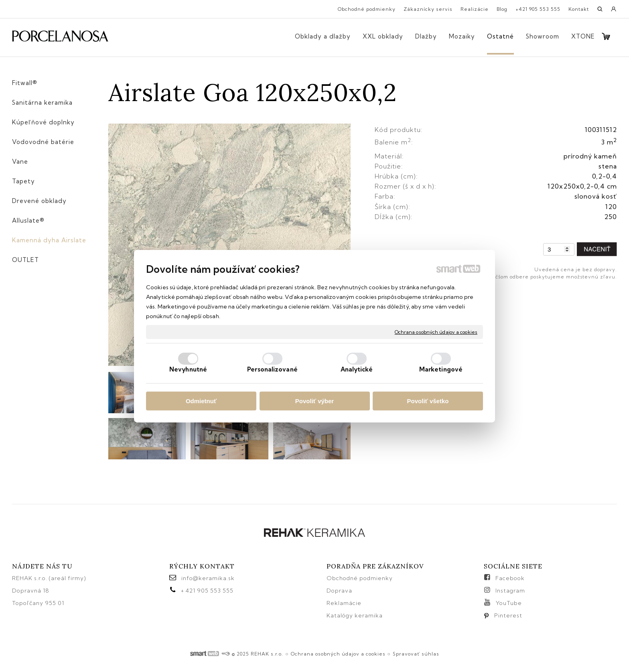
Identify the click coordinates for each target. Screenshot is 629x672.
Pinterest (508, 615)
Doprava (339, 591)
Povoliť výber (314, 401)
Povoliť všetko (428, 401)
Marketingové (441, 369)
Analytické (357, 369)
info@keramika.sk (208, 578)
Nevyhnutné (188, 369)
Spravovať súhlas (416, 654)
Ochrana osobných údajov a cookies (436, 332)
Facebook (510, 578)
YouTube (509, 603)
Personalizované (272, 369)
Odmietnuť (201, 401)
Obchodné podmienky (360, 578)
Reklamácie (345, 603)
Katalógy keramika (355, 615)
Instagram (510, 591)
